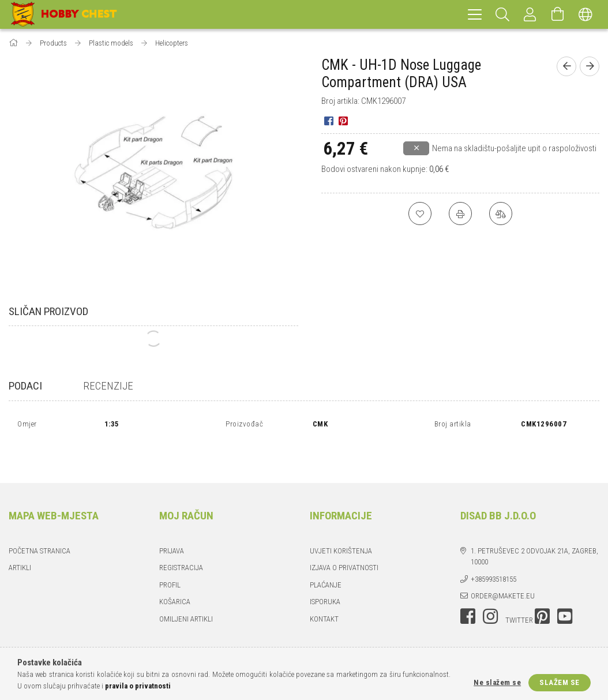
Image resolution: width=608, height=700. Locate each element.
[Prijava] (530, 14)
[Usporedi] (501, 214)
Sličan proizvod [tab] (48, 311)
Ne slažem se (497, 682)
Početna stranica (40, 523)
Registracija (181, 540)
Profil (170, 557)
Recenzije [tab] (108, 386)
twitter (519, 592)
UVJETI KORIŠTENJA (341, 523)
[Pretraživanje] (502, 14)
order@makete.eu (503, 568)
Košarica (175, 574)
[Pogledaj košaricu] (558, 14)
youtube (565, 589)
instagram (490, 589)
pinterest (542, 589)
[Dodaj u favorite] (420, 214)
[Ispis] (460, 214)
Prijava (172, 523)
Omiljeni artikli (186, 591)
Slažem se (560, 682)
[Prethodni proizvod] (566, 66)
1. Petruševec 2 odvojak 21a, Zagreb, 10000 (534, 529)
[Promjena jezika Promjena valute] (586, 14)
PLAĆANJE (326, 557)
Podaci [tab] (25, 386)
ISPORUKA (325, 574)
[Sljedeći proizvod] (590, 66)
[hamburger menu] (475, 14)
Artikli (20, 540)
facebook (468, 589)
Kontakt (324, 591)
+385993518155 (493, 551)
